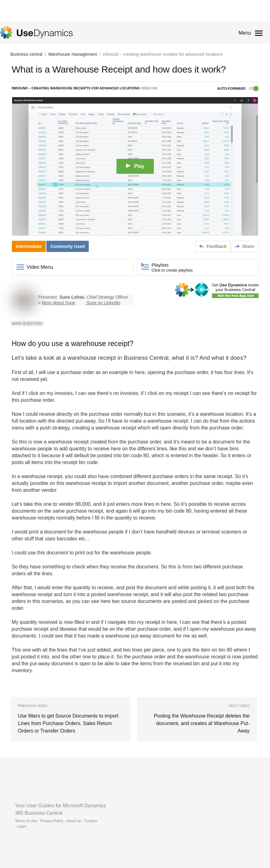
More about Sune (58, 303)
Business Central (146, 358)
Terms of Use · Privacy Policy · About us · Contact (56, 821)
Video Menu (40, 267)
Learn (22, 827)
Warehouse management (73, 54)
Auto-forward (238, 88)
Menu (245, 33)
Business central (27, 54)
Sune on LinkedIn (103, 303)
